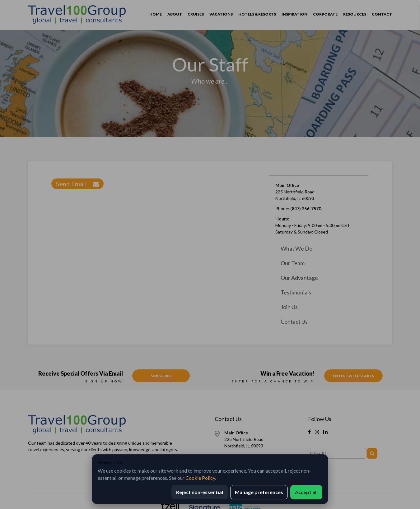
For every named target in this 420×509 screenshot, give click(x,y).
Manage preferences (259, 492)
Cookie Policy (200, 478)
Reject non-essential (200, 492)
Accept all (306, 492)
